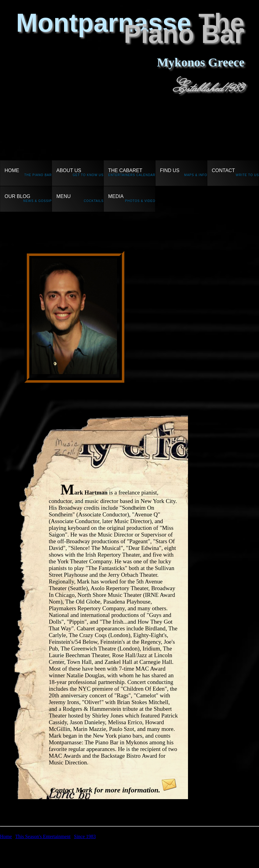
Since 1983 (85, 836)
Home (6, 836)
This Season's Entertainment (43, 836)
